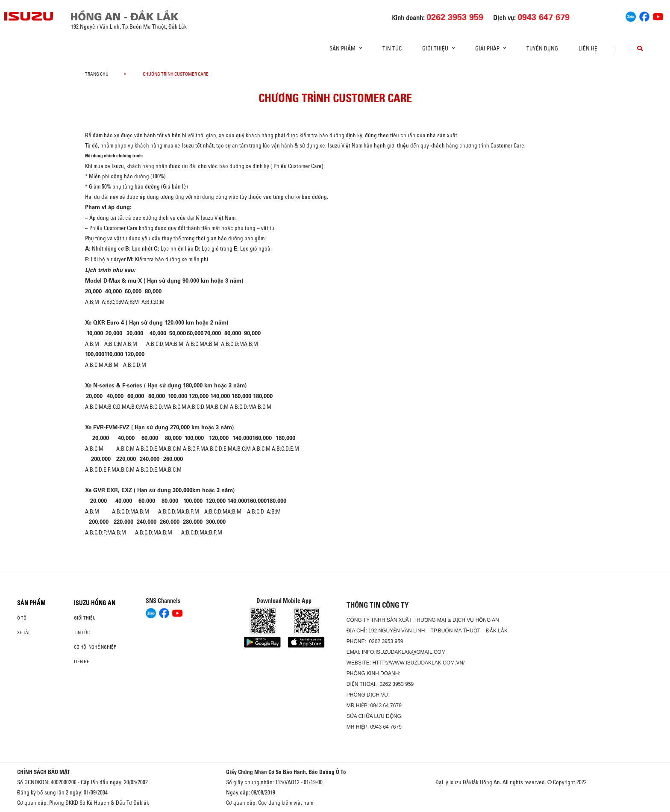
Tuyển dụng (542, 48)
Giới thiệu (85, 618)
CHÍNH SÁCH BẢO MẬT (44, 772)
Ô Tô (22, 618)
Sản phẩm (31, 603)
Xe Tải (23, 632)
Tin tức (392, 48)
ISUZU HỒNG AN (95, 603)
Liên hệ (588, 48)
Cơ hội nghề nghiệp (95, 647)
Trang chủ (97, 74)
